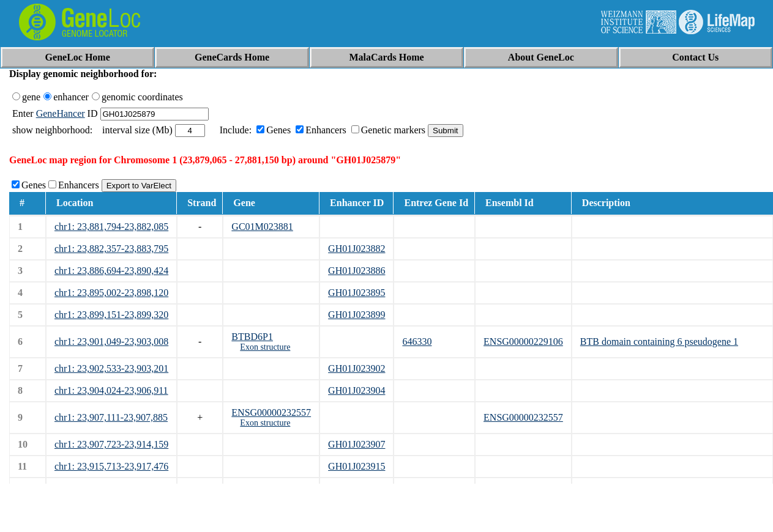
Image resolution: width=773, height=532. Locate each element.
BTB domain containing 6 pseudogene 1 (659, 342)
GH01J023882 (357, 249)
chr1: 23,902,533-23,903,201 (111, 368)
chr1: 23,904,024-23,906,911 (111, 390)
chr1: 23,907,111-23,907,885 (111, 417)
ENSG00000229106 (523, 342)
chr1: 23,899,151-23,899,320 (111, 315)
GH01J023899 (357, 315)
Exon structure (265, 347)
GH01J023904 (357, 390)
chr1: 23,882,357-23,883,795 (111, 249)
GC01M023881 (262, 227)
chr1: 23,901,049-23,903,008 (111, 342)
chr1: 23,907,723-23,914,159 (111, 444)
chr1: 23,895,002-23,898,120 (111, 293)
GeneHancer (61, 113)
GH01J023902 (357, 368)
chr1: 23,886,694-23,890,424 (111, 271)
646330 (417, 342)
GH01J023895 (357, 293)
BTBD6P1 (252, 337)
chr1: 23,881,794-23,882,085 (111, 227)
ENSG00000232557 (271, 412)
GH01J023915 (357, 466)
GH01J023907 (357, 444)
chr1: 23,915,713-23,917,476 (111, 466)
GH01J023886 (357, 271)
